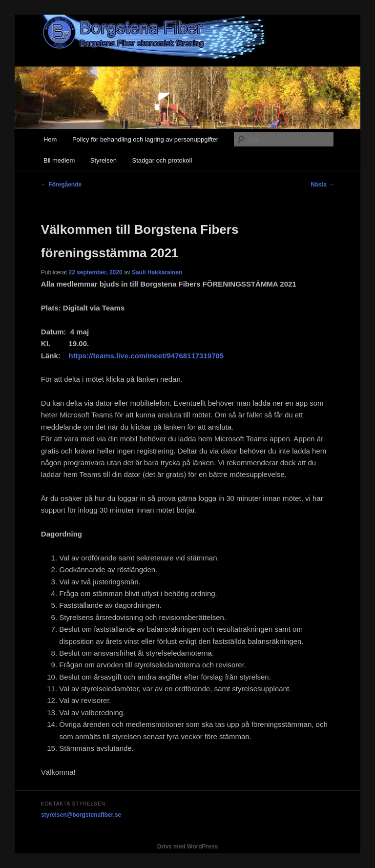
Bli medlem (59, 160)
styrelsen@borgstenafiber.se (81, 815)
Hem (50, 139)
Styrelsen (104, 160)
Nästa (322, 185)
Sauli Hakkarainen (157, 272)
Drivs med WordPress (188, 847)
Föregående (61, 185)
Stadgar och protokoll (162, 160)
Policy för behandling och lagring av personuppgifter (145, 139)
